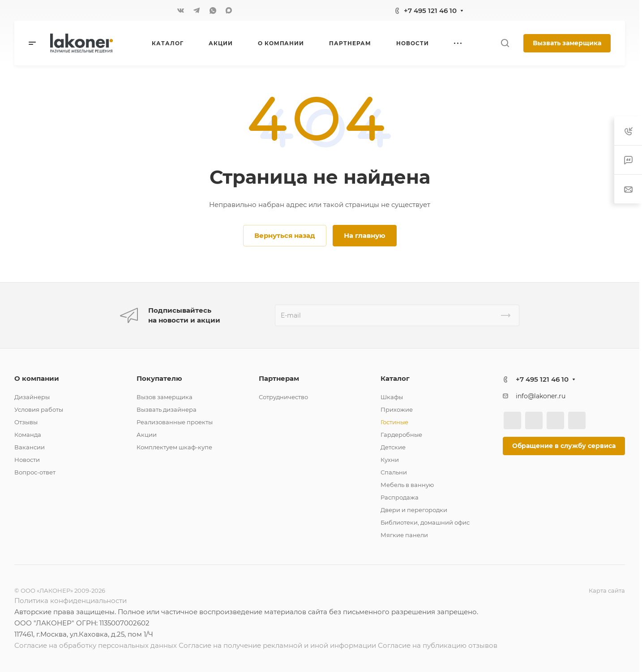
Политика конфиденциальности (71, 601)
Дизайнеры (32, 397)
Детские (393, 447)
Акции (147, 435)
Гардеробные (401, 435)
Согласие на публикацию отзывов (438, 645)
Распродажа (400, 497)
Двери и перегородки (414, 510)
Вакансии (30, 447)
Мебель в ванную (407, 485)
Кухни (390, 460)
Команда (28, 435)
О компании (37, 378)
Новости (27, 460)
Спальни (394, 472)
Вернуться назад (285, 235)
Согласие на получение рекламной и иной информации (277, 645)
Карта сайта (607, 590)
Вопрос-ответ (35, 472)
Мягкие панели (404, 535)
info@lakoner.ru (541, 396)
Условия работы (39, 409)
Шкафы (392, 397)
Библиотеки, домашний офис (425, 522)
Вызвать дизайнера (167, 409)
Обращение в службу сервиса (564, 446)
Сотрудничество (283, 397)
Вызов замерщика (165, 397)
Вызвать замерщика (567, 43)
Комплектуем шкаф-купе (174, 447)
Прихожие (397, 409)
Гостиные (394, 422)
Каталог (395, 378)
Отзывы (26, 422)
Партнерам (279, 378)
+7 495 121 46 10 (430, 11)
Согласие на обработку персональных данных (96, 645)
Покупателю (159, 378)
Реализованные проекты (175, 422)
